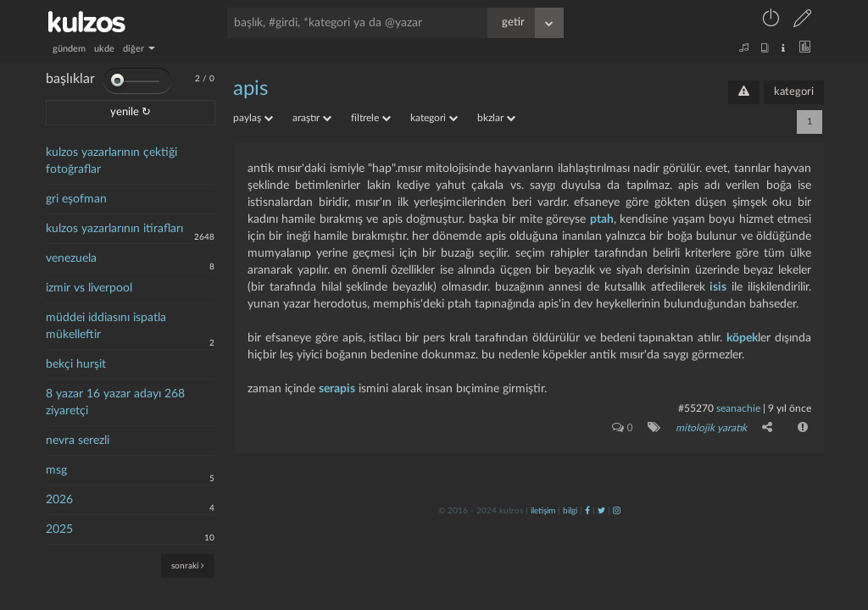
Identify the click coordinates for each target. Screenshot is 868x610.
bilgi (570, 511)
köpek (742, 338)
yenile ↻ (131, 112)
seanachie (738, 408)
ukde (104, 49)
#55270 (696, 408)
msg (56, 470)
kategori (794, 92)
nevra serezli (78, 441)
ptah (602, 219)
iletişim (543, 511)
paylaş (253, 118)
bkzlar (496, 118)
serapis (337, 389)
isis (718, 287)
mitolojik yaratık (711, 428)
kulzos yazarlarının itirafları (114, 229)
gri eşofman (76, 199)
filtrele (371, 118)
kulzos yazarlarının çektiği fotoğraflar (111, 161)
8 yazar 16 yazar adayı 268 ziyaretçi (115, 402)
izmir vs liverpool (89, 288)
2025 (59, 530)
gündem (69, 49)
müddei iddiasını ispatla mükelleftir (106, 326)
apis (250, 89)
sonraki (188, 566)
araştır (312, 118)
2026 (59, 500)
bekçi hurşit (76, 364)
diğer (139, 49)
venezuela (71, 258)
